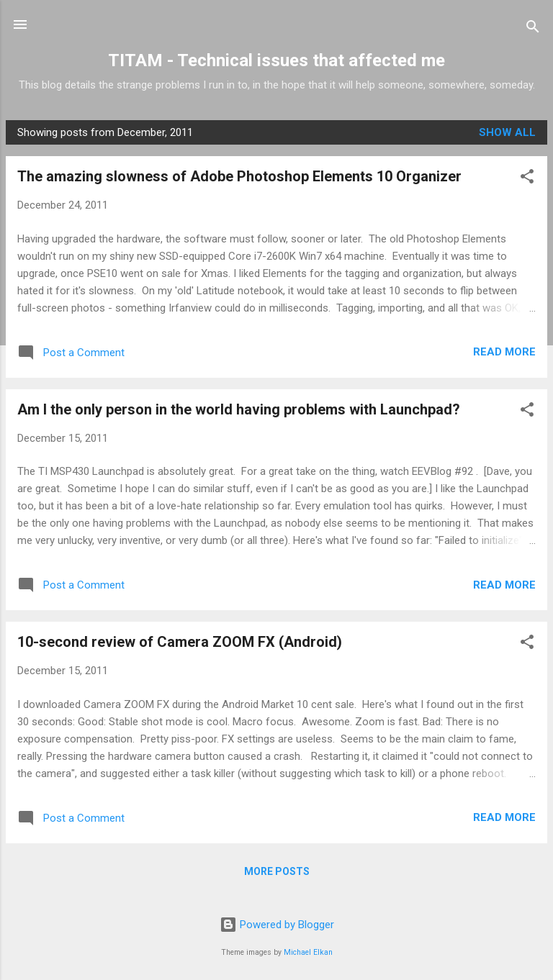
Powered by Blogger (277, 925)
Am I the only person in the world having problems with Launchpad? (239, 409)
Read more (504, 352)
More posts (277, 871)
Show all (507, 132)
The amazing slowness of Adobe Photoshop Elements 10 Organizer (239, 176)
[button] (527, 179)
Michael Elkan (308, 952)
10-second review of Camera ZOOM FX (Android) (180, 642)
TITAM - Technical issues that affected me (276, 60)
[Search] (533, 29)
